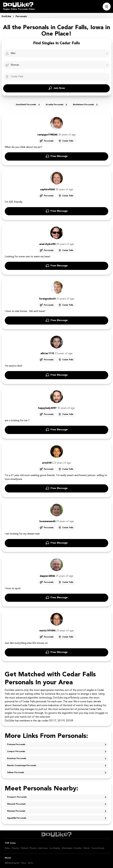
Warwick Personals (16, 804)
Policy (24, 863)
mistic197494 (47, 631)
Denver (87, 848)
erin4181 (47, 463)
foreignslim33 (47, 299)
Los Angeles (55, 848)
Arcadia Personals (55, 105)
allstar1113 (47, 354)
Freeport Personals (17, 797)
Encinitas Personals (17, 759)
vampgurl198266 (47, 135)
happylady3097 (47, 408)
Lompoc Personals (16, 752)
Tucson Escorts (98, 848)
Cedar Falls (68, 141)
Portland (25, 848)
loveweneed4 (47, 521)
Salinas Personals (16, 773)
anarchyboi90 (47, 244)
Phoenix (33, 848)
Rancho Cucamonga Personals (22, 766)
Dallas (7, 848)
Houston (16, 848)
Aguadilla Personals (17, 818)
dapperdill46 (47, 576)
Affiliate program (12, 863)
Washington (67, 848)
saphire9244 (47, 190)
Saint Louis (43, 848)
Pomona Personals (16, 745)
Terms (30, 863)
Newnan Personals (16, 811)
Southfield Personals (26, 105)
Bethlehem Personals (84, 105)
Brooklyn (78, 848)
